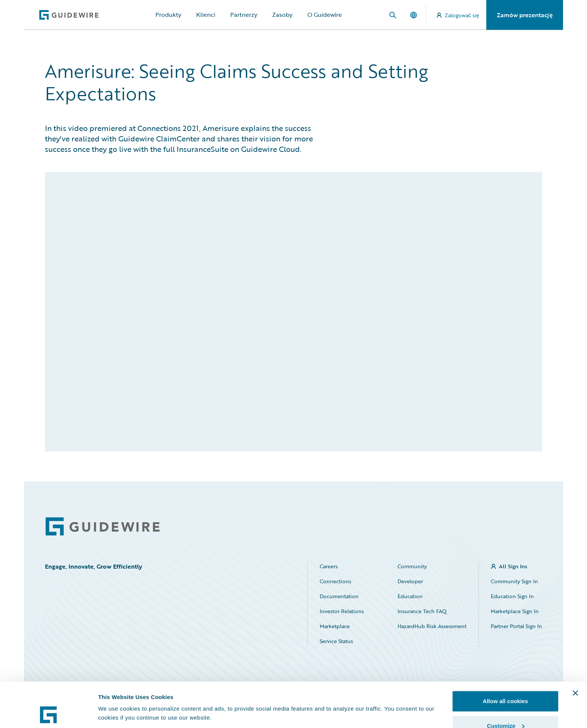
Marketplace (335, 626)
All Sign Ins (513, 566)
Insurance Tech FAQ (422, 611)
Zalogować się (458, 15)
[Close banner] (575, 651)
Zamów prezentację (525, 15)
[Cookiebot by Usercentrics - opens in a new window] (48, 713)
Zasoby (282, 15)
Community (412, 566)
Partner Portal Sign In (516, 626)
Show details (115, 696)
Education (410, 596)
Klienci (206, 15)
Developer (410, 581)
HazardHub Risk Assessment (432, 626)
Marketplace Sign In (515, 611)
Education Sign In (512, 596)
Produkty (168, 15)
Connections (335, 581)
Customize (506, 684)
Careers (329, 566)
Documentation (339, 596)
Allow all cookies (506, 659)
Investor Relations (342, 611)
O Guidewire (325, 15)
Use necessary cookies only (505, 708)
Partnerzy (244, 15)
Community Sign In (514, 581)
